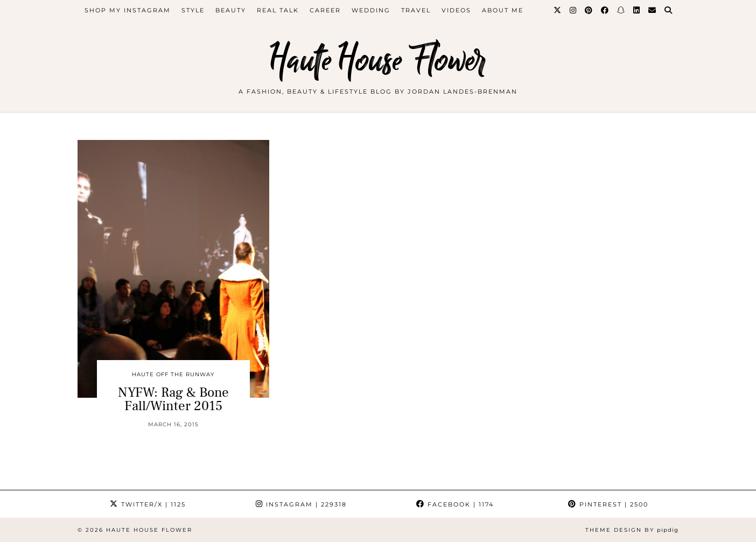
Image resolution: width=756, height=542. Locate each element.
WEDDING (371, 10)
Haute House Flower (378, 61)
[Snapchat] (621, 10)
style (193, 10)
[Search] (669, 10)
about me (503, 10)
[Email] (653, 10)
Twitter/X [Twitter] (148, 504)
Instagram (301, 504)
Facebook (455, 504)
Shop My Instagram (128, 10)
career (325, 10)
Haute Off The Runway (173, 374)
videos (456, 10)
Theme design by (632, 530)
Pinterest (608, 504)
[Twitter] (558, 10)
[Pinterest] (589, 10)
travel (416, 10)
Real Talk (278, 10)
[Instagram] (573, 10)
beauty (231, 10)
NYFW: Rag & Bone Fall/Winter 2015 (173, 399)
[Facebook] (605, 10)
